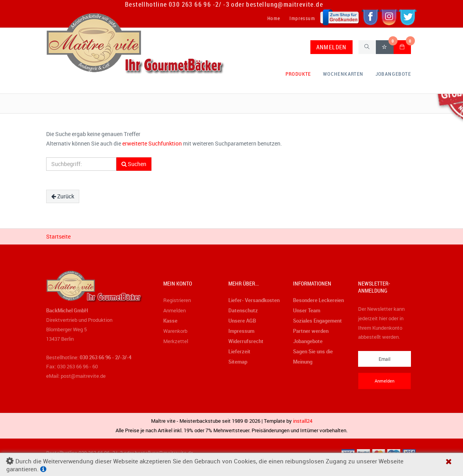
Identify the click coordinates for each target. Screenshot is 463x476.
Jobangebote (393, 74)
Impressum (302, 18)
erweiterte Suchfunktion (152, 143)
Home (274, 18)
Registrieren (177, 300)
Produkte (298, 74)
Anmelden (175, 310)
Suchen (134, 164)
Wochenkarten (343, 74)
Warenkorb (175, 331)
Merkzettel (176, 341)
